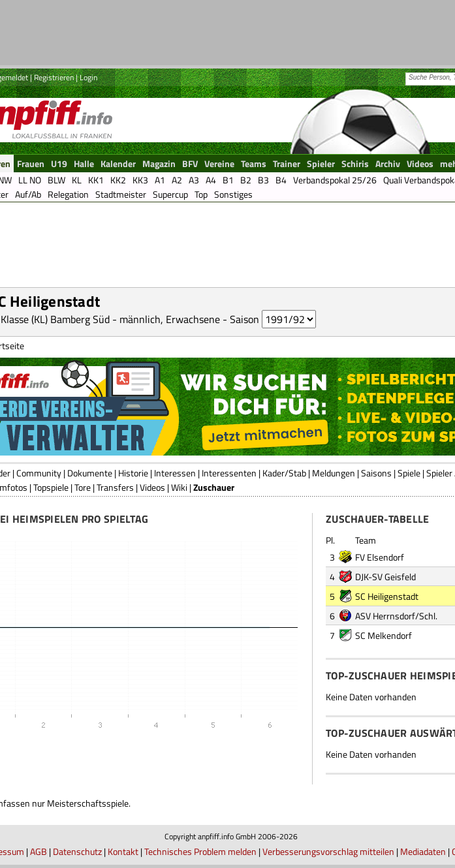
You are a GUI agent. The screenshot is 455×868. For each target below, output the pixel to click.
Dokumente (90, 473)
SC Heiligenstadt (387, 596)
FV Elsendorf (380, 557)
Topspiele (51, 487)
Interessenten (229, 473)
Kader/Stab (284, 473)
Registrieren (54, 77)
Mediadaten (423, 851)
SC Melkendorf (384, 635)
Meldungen (334, 473)
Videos (152, 487)
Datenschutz (77, 851)
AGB (39, 851)
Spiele (409, 473)
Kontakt (123, 851)
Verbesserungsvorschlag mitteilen (328, 851)
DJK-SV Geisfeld (385, 577)
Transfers (115, 487)
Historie (133, 473)
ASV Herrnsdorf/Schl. (396, 616)
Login (88, 77)
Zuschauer (214, 487)
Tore (83, 487)
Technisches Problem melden (200, 851)
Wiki (179, 487)
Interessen (175, 473)
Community (39, 473)
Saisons (376, 473)
